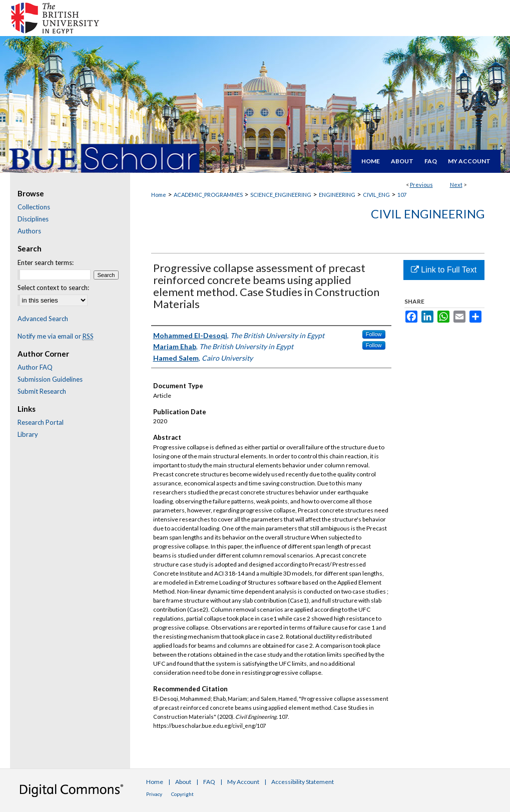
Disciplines (33, 219)
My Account (243, 782)
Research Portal (41, 422)
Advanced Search (43, 319)
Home (159, 195)
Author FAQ (35, 367)
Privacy (154, 794)
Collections (34, 207)
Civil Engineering (428, 214)
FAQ (209, 782)
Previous (421, 185)
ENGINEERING (337, 195)
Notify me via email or (56, 336)
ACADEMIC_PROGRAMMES (208, 195)
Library (28, 434)
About (183, 782)
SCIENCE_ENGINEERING (281, 195)
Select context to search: (53, 288)
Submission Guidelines (50, 379)
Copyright (182, 794)
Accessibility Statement (303, 782)
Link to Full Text (444, 270)
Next (456, 185)
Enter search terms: (46, 262)
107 (402, 195)
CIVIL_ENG (376, 195)
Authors (29, 231)
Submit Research (42, 391)
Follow (374, 334)
